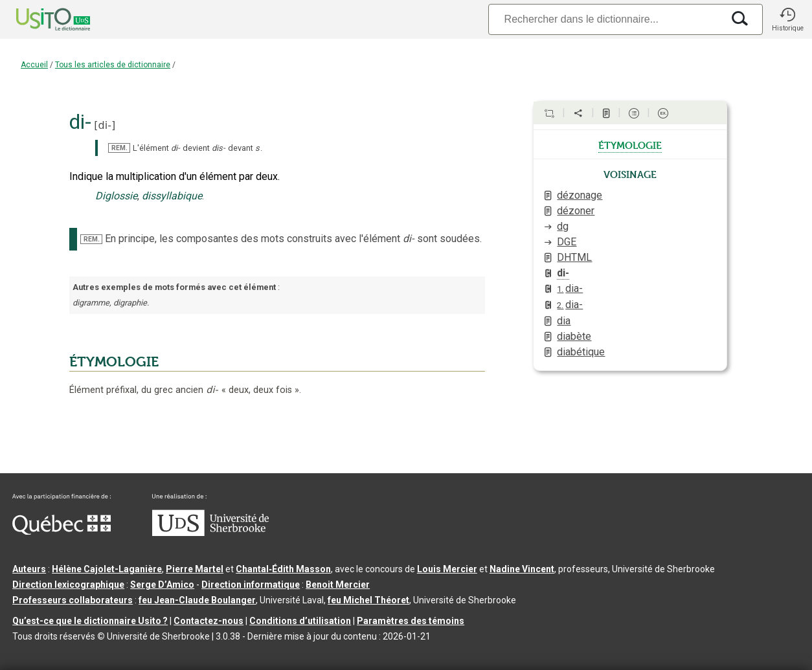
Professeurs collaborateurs (73, 600)
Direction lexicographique (68, 585)
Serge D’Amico (162, 585)
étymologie (630, 144)
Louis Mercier (447, 569)
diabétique (581, 352)
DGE (567, 242)
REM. (119, 148)
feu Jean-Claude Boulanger (197, 600)
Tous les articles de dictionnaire (113, 65)
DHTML (574, 257)
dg (563, 226)
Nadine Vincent (522, 569)
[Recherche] (605, 19)
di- (105, 125)
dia (564, 321)
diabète (574, 336)
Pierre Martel (195, 569)
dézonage (580, 195)
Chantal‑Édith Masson (283, 569)
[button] (787, 19)
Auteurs (29, 569)
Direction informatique (251, 585)
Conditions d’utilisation (300, 621)
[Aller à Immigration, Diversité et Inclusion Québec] (62, 531)
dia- (570, 288)
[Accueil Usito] (39, 19)
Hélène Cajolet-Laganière (107, 569)
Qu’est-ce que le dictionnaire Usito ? (90, 621)
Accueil (34, 65)
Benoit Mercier (338, 585)
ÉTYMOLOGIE (114, 362)
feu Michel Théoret (368, 600)
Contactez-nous (209, 621)
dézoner (576, 211)
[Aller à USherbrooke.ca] (210, 533)
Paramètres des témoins (411, 621)
